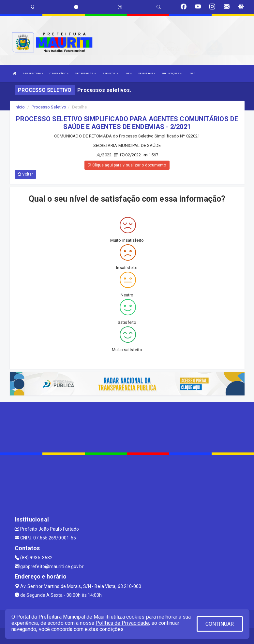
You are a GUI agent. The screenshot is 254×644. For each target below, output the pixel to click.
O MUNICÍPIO (59, 73)
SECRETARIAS (85, 73)
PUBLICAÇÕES (172, 73)
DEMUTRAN (147, 73)
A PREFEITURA (33, 73)
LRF (128, 73)
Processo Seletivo (49, 107)
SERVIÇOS (110, 73)
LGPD (192, 73)
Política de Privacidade (122, 623)
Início (20, 107)
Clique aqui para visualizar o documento (127, 165)
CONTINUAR (220, 624)
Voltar (26, 174)
